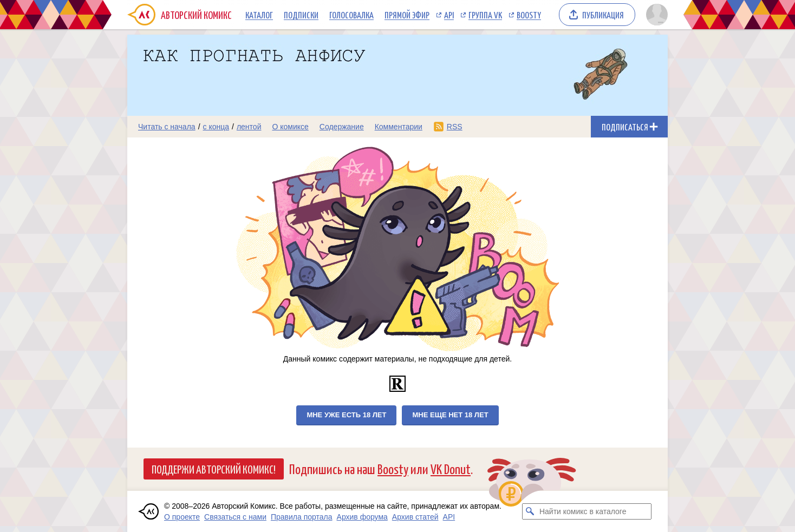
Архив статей (415, 517)
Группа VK (485, 15)
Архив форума (362, 517)
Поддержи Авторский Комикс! (214, 469)
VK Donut (451, 468)
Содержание (342, 127)
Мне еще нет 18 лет (450, 415)
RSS (455, 127)
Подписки (301, 15)
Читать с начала (167, 127)
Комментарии (399, 127)
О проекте (182, 517)
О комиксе (290, 127)
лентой (249, 127)
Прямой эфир (407, 15)
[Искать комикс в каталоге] (530, 511)
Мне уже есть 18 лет (346, 415)
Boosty (529, 15)
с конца (216, 127)
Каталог (259, 15)
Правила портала (302, 517)
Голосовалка (351, 15)
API (449, 15)
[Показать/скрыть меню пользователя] (655, 15)
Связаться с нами (235, 517)
